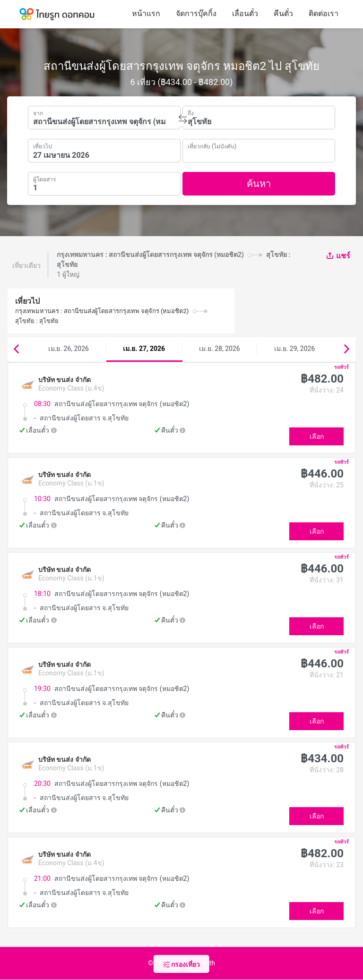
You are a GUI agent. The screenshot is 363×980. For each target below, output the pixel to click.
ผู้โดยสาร (44, 178)
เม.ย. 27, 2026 (144, 349)
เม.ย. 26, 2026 (69, 349)
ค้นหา (259, 184)
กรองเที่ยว (181, 964)
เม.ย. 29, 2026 (294, 349)
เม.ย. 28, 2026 (219, 349)
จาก (38, 112)
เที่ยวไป (43, 145)
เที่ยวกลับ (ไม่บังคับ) (212, 145)
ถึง (191, 112)
